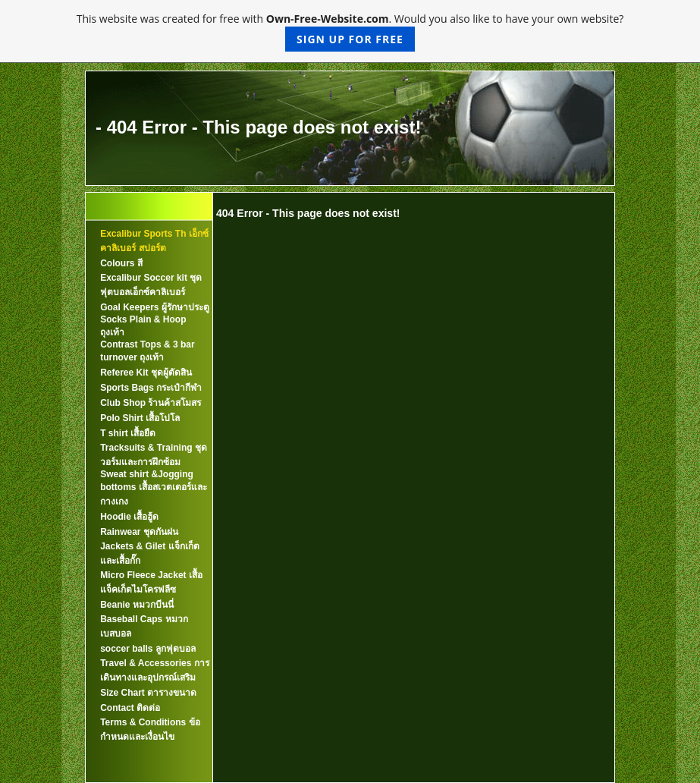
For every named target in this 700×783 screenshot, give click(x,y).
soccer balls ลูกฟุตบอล (148, 649)
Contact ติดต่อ (130, 708)
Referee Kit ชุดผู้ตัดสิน (146, 373)
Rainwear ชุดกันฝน (139, 532)
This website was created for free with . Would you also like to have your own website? (350, 31)
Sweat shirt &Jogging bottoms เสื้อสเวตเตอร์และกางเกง (154, 488)
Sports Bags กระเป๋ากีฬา (151, 388)
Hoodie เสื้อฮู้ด (129, 517)
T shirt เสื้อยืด (128, 433)
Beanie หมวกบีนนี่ (137, 605)
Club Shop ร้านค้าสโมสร (151, 403)
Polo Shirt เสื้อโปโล (140, 418)
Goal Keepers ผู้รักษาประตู (155, 307)
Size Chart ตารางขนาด (148, 693)
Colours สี (121, 263)
